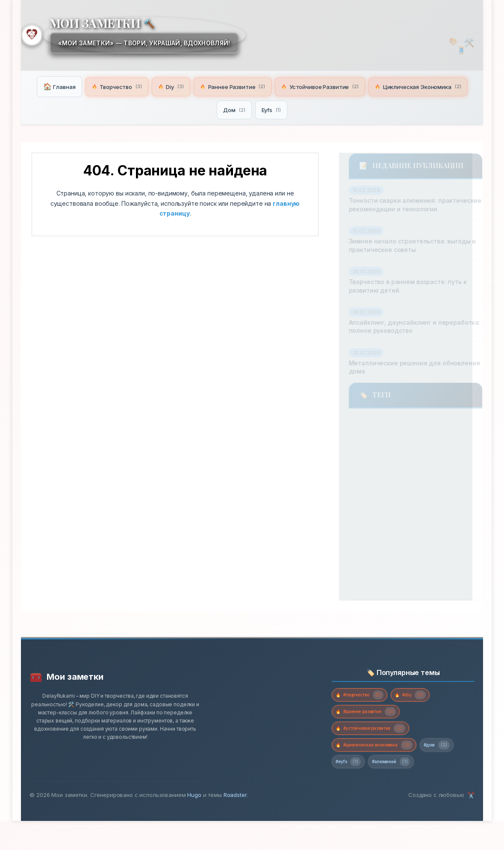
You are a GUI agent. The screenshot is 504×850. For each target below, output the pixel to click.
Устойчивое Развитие (378, 86)
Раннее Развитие (284, 86)
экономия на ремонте (379, 600)
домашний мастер (374, 456)
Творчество (163, 86)
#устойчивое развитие (379, 753)
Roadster (235, 824)
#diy (426, 716)
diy (351, 431)
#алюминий (445, 790)
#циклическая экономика (381, 772)
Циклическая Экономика (214, 108)
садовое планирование (382, 528)
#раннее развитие (372, 735)
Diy (220, 86)
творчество (398, 431)
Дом (289, 108)
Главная (102, 86)
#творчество (366, 716)
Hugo (194, 824)
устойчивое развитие (379, 552)
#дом (352, 790)
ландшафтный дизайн (381, 480)
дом (448, 431)
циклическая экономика (385, 576)
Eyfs (327, 108)
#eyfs (395, 790)
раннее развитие (370, 504)
